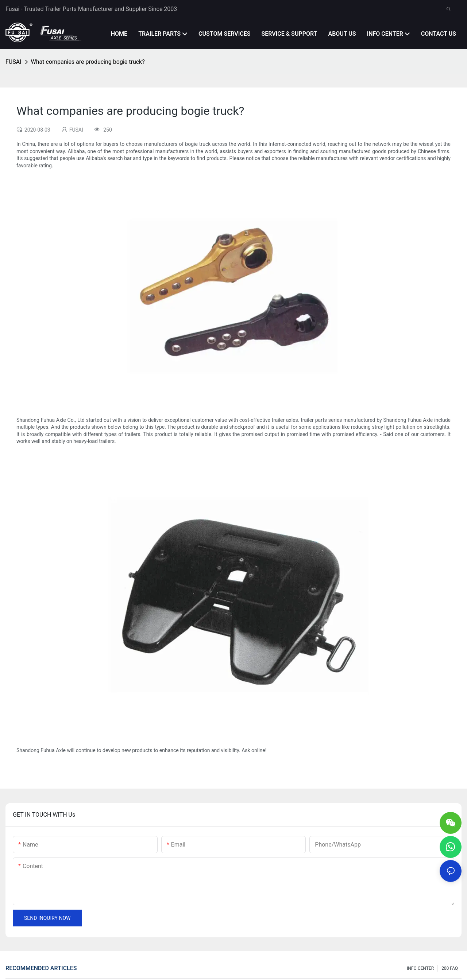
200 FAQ (450, 968)
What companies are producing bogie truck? (88, 62)
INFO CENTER (420, 968)
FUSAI (13, 62)
